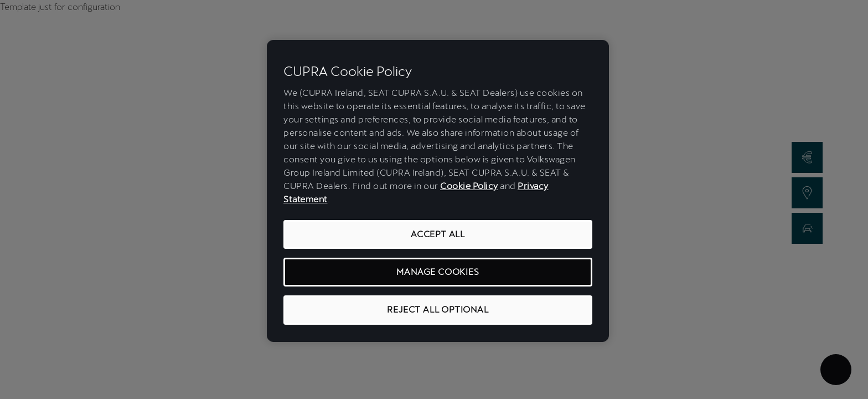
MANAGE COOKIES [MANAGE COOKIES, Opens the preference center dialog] (438, 272)
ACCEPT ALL (438, 234)
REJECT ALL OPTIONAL (438, 310)
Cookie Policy (469, 186)
